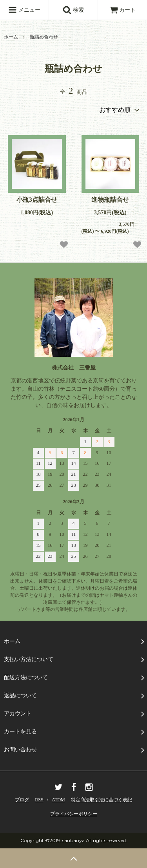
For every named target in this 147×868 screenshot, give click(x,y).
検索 (73, 10)
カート (123, 10)
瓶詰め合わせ (44, 37)
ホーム (11, 37)
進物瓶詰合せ (110, 200)
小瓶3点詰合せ (37, 200)
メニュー (24, 10)
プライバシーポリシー (74, 814)
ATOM (58, 800)
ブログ (22, 800)
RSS (39, 800)
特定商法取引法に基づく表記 (102, 800)
